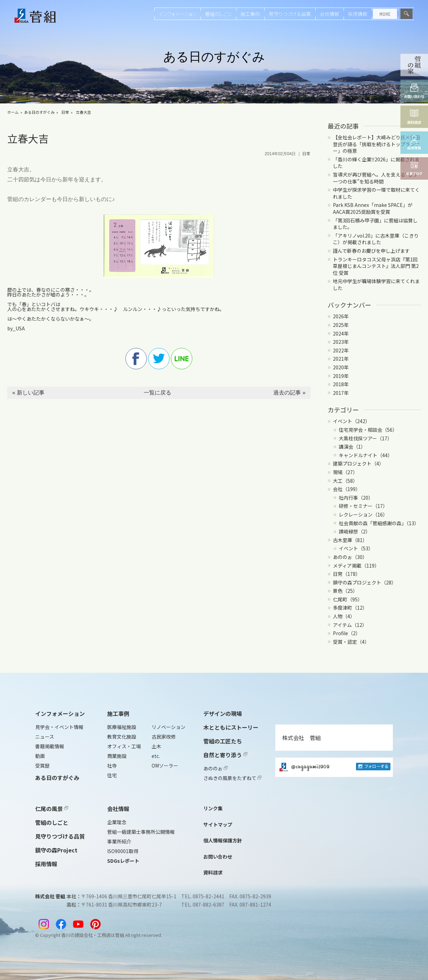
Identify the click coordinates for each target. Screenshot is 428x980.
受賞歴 (42, 766)
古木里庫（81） (350, 540)
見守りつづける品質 (290, 14)
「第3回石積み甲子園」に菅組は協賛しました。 (375, 224)
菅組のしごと (218, 14)
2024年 (341, 333)
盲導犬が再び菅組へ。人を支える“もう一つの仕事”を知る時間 (375, 178)
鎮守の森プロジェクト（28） (365, 582)
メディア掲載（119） (356, 566)
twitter (159, 359)
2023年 (341, 342)
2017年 (341, 393)
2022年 (341, 350)
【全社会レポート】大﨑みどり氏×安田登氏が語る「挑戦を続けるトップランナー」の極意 (376, 144)
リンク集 (213, 808)
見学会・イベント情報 (59, 727)
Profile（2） (347, 633)
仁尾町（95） (348, 599)
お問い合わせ (218, 857)
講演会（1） (352, 447)
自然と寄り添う (225, 755)
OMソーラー (165, 766)
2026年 (341, 316)
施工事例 (250, 14)
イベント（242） (351, 421)
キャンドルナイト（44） (366, 455)
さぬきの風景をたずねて (232, 778)
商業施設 (117, 756)
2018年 (341, 384)
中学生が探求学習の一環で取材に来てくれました (376, 193)
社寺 (112, 766)
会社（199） (347, 489)
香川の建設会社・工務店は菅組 (93, 935)
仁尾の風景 (52, 809)
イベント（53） (356, 548)
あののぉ (216, 768)
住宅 (112, 775)
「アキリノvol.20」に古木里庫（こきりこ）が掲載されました (376, 239)
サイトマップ (218, 824)
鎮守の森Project (56, 850)
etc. (156, 756)
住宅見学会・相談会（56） (368, 430)
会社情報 (329, 14)
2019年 (341, 376)
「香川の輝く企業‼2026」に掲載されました (376, 163)
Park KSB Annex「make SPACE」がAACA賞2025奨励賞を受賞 (373, 208)
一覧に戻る (157, 393)
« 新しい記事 (28, 393)
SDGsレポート (123, 861)
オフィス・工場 (124, 746)
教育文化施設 (122, 737)
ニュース (45, 737)
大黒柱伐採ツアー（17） (365, 438)
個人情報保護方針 (223, 840)
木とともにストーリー (231, 727)
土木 (156, 746)
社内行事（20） (356, 498)
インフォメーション (177, 14)
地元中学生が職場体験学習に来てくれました (376, 284)
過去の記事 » (289, 393)
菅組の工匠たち (223, 741)
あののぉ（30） (350, 557)
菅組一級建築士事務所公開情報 (141, 832)
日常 (65, 112)
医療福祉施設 (122, 727)
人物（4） (344, 616)
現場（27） (345, 472)
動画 (40, 756)
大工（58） (345, 481)
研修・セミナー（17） (363, 506)
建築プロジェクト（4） (358, 463)
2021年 (341, 359)
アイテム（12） (350, 625)
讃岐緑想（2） (355, 531)
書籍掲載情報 (50, 746)
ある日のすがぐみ (39, 112)
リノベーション (169, 727)
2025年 (341, 325)
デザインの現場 (223, 713)
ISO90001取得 (123, 851)
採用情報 (358, 14)
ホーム (13, 112)
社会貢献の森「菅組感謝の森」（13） (379, 523)
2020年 (341, 367)
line (182, 359)
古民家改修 (164, 737)
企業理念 (117, 822)
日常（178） (347, 574)
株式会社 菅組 (302, 738)
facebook (136, 359)
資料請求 (213, 872)
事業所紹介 (119, 841)
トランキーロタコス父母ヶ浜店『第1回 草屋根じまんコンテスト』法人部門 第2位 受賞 (376, 266)
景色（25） (345, 591)
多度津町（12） (350, 608)
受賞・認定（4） (351, 642)
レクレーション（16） (363, 514)
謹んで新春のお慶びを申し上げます (371, 251)
